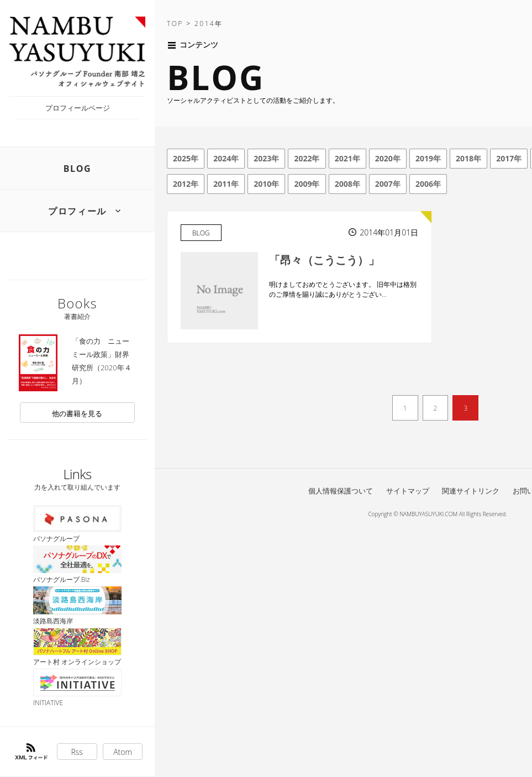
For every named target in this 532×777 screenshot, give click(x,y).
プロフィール (77, 211)
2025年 (186, 158)
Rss (77, 752)
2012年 (186, 184)
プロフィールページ (78, 108)
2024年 (226, 158)
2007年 (388, 184)
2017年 (509, 158)
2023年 (266, 158)
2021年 (347, 158)
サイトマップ (408, 491)
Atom (123, 752)
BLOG (78, 169)
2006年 (428, 184)
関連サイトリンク (471, 491)
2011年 (226, 184)
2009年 (307, 184)
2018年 (468, 158)
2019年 (428, 158)
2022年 (307, 158)
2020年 (388, 158)
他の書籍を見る (77, 413)
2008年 (347, 184)
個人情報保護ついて (341, 491)
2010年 (266, 184)
